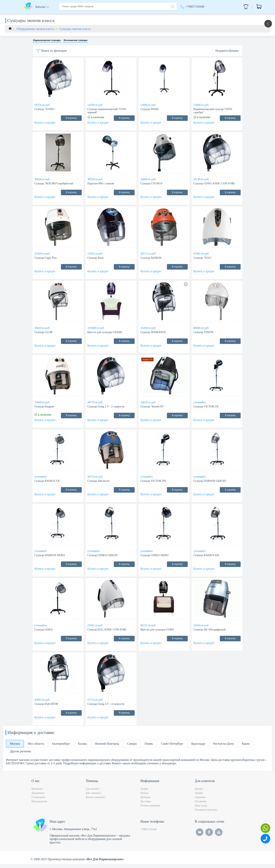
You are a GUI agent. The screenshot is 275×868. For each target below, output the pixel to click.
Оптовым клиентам (206, 814)
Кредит (199, 793)
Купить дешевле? (96, 801)
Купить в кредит (45, 126)
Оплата (115, 15)
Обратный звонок (236, 7)
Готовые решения (150, 810)
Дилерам (145, 801)
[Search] (172, 6)
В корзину (71, 122)
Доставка (100, 15)
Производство (39, 805)
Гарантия (200, 801)
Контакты (131, 15)
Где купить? (93, 793)
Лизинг (199, 797)
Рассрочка (201, 805)
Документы (38, 797)
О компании (82, 15)
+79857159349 (195, 7)
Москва (207, 15)
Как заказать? (94, 797)
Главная (64, 15)
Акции (187, 15)
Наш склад (201, 810)
